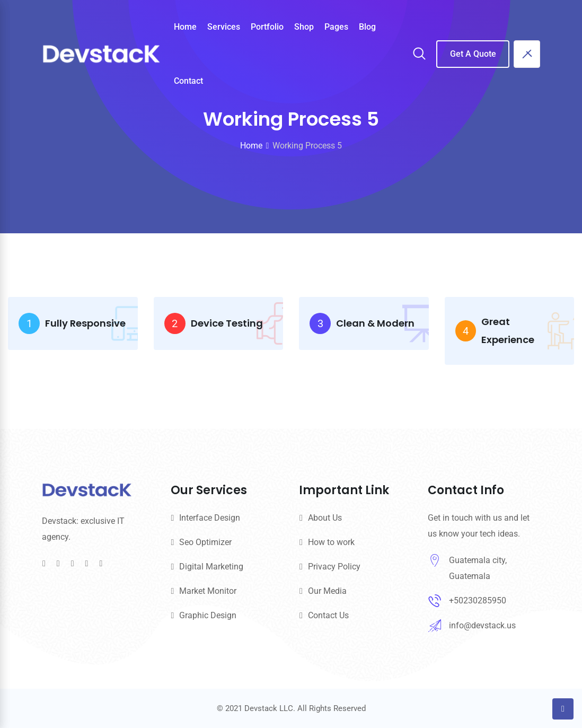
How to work (331, 542)
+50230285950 (478, 600)
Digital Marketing (211, 567)
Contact (188, 81)
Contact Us (328, 615)
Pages (336, 27)
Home (185, 27)
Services (224, 27)
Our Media (327, 591)
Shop (304, 27)
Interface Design (210, 518)
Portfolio (267, 27)
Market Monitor (208, 591)
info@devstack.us (482, 625)
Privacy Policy (334, 567)
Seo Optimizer (205, 542)
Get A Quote (473, 54)
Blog (367, 27)
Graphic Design (208, 615)
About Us (325, 518)
